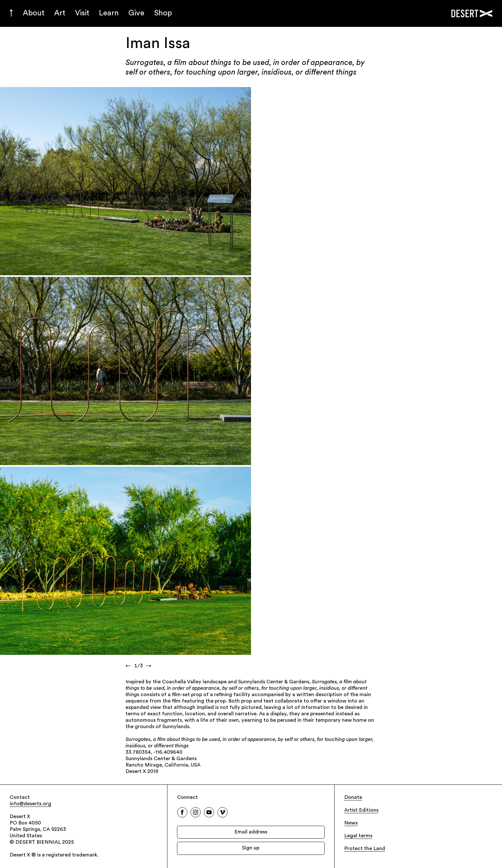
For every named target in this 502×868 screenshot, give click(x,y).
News (351, 823)
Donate (353, 798)
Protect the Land (365, 849)
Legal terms (358, 836)
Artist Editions (361, 810)
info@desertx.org (30, 804)
